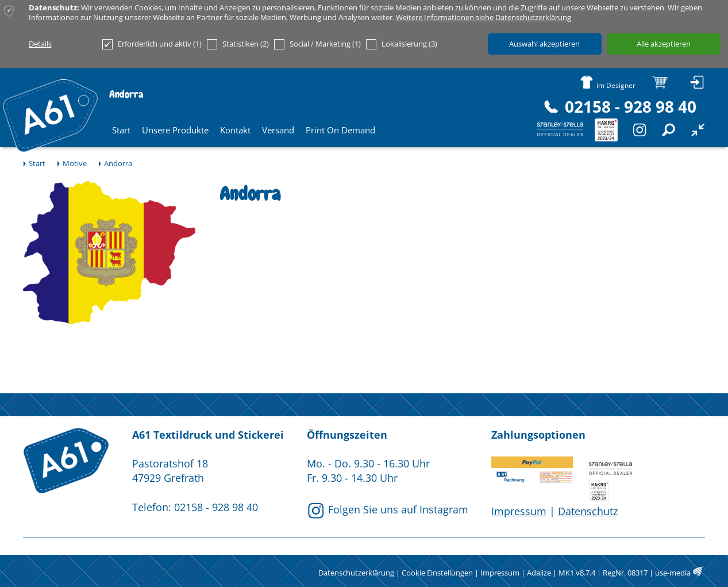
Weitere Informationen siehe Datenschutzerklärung (484, 18)
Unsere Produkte (175, 130)
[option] (109, 253)
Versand (278, 130)
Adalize (539, 573)
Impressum (519, 511)
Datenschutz (588, 511)
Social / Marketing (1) (317, 44)
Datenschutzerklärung (356, 573)
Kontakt (235, 130)
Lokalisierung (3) (402, 44)
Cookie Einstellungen (437, 573)
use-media (673, 573)
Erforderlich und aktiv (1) (152, 44)
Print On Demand (340, 130)
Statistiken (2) (238, 44)
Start (121, 130)
